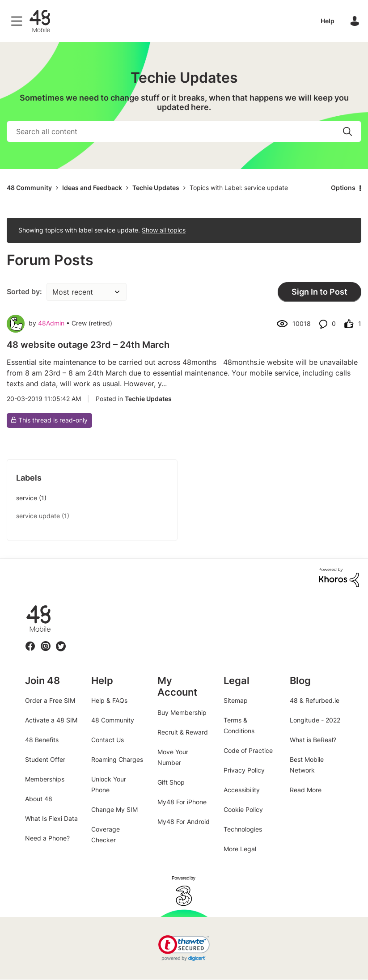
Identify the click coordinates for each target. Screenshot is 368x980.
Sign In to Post (319, 292)
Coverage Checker (106, 834)
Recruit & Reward (183, 732)
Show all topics (164, 230)
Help (328, 21)
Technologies (243, 829)
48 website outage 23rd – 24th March (88, 345)
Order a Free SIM (50, 700)
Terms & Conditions (239, 725)
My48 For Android (184, 822)
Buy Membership (182, 712)
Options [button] (343, 188)
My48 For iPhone (182, 802)
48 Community (40, 21)
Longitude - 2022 (315, 720)
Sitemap (236, 700)
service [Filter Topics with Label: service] (27, 498)
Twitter (61, 641)
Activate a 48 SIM (51, 720)
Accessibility (242, 790)
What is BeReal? (313, 740)
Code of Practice (248, 750)
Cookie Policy (243, 809)
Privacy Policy (244, 770)
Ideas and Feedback (92, 188)
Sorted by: (24, 291)
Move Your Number (173, 757)
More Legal (240, 849)
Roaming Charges (117, 759)
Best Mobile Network (307, 765)
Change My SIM (114, 809)
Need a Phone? (47, 838)
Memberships (45, 779)
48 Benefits (42, 740)
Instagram (46, 641)
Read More (306, 790)
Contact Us (108, 740)
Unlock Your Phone (109, 784)
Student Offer (45, 759)
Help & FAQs (109, 700)
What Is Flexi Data (51, 818)
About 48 (39, 799)
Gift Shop (171, 782)
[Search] (184, 131)
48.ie (26, 605)
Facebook (30, 641)
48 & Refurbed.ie (315, 700)
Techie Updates (156, 188)
